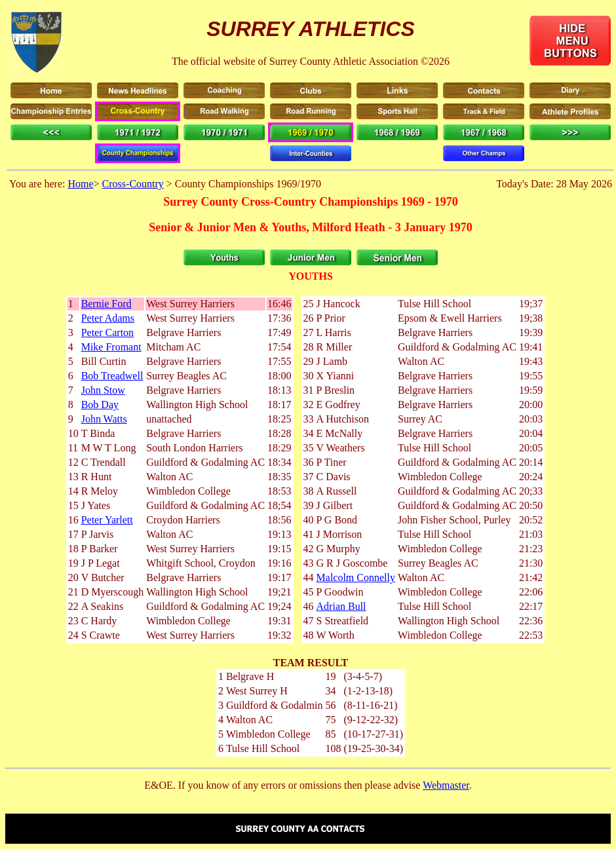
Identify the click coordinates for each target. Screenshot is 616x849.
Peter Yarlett (107, 520)
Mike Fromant (111, 347)
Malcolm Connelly (356, 577)
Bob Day (100, 405)
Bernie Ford (106, 304)
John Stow (103, 390)
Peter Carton (107, 332)
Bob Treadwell (112, 376)
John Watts (104, 419)
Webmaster (446, 785)
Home (80, 184)
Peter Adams (108, 318)
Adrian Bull (341, 606)
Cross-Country (133, 184)
